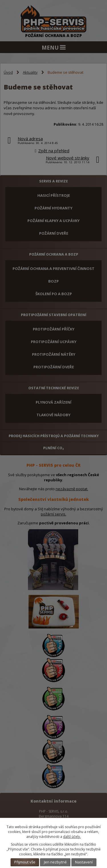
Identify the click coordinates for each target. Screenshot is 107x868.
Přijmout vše (25, 862)
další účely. (72, 837)
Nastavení (84, 862)
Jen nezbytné (55, 862)
